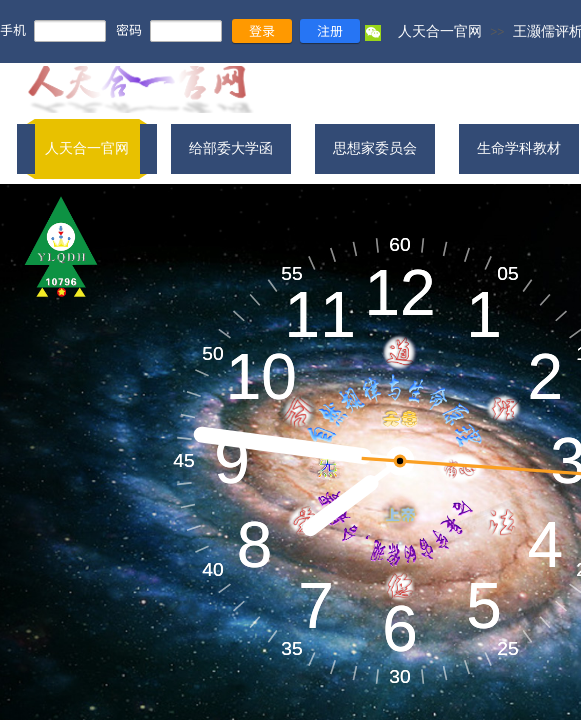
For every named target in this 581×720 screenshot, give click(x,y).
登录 (262, 30)
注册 (330, 30)
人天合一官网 (440, 31)
